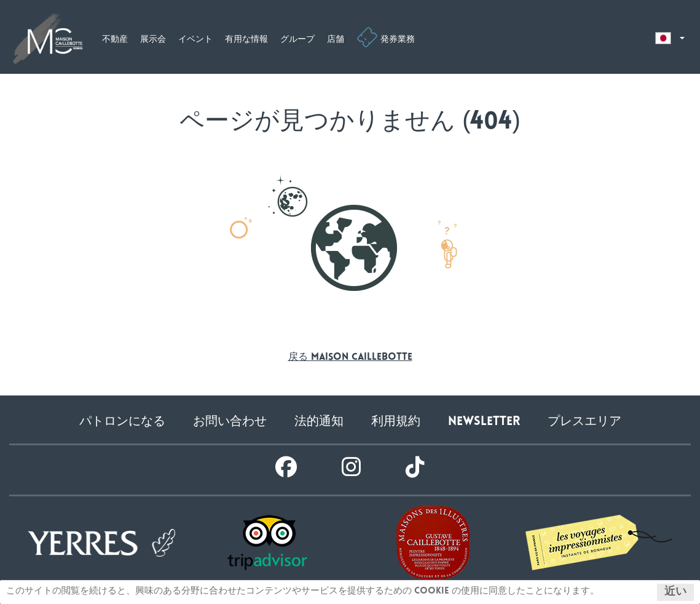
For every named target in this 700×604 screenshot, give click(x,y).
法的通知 (319, 422)
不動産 (115, 40)
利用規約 (396, 422)
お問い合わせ (230, 422)
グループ (297, 40)
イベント (195, 40)
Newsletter (484, 422)
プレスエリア (584, 422)
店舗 (336, 40)
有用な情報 (246, 40)
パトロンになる (122, 422)
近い (675, 592)
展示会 (153, 40)
